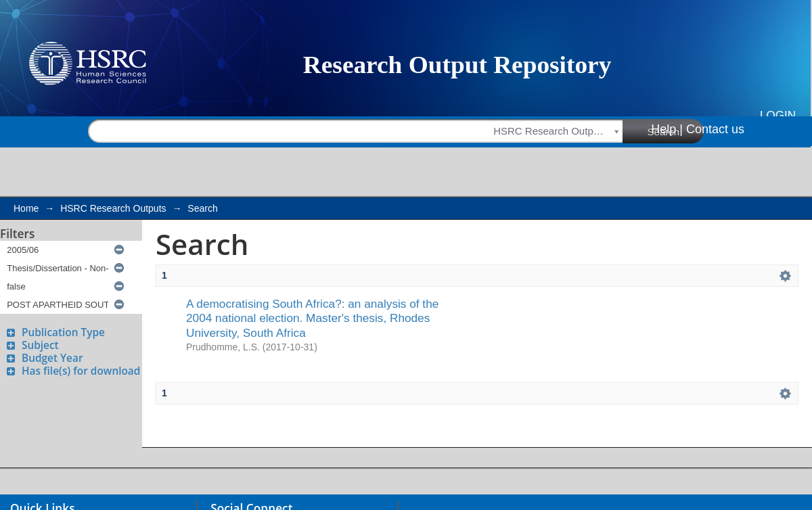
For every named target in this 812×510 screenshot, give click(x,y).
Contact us (715, 129)
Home (26, 208)
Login (778, 115)
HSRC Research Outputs (113, 208)
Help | (667, 129)
